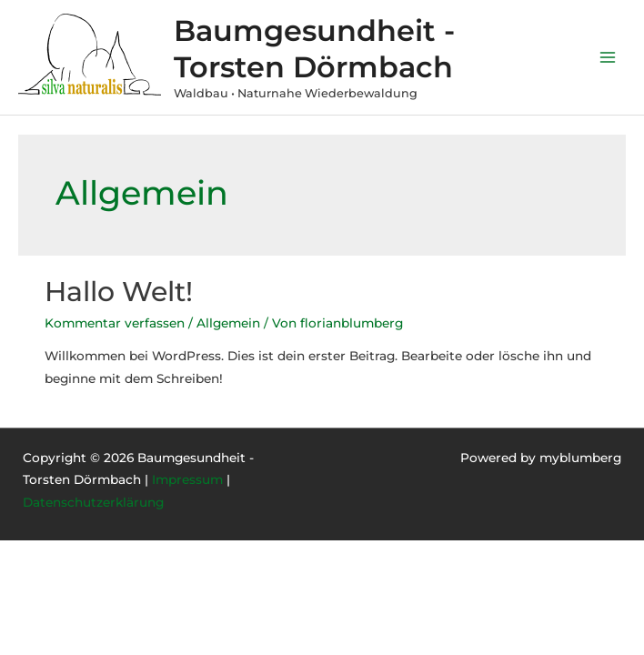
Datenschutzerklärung (93, 502)
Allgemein (228, 323)
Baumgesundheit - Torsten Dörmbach (314, 48)
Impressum (187, 479)
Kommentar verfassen (115, 323)
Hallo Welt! (119, 292)
